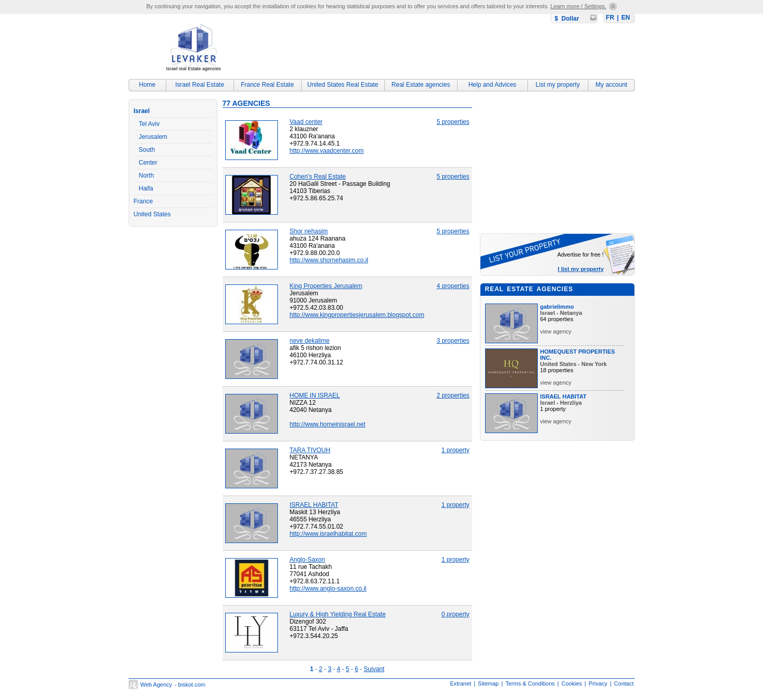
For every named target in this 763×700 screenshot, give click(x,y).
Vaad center (306, 122)
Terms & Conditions (530, 683)
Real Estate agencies (421, 85)
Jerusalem (153, 137)
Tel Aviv (149, 124)
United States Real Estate (343, 85)
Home (147, 85)
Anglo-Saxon (308, 560)
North (146, 176)
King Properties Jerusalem (326, 286)
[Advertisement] (447, 49)
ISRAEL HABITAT (314, 505)
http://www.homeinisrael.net (328, 424)
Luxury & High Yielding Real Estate (338, 614)
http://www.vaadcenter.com (327, 151)
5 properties (453, 122)
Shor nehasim (309, 231)
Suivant (374, 669)
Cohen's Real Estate (318, 177)
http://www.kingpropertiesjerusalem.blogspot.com (357, 315)
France (143, 201)
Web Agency (157, 685)
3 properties (453, 341)
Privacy (598, 683)
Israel (142, 111)
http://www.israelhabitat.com (328, 534)
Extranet (461, 683)
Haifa (146, 188)
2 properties (453, 395)
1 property (455, 450)
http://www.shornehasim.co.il (329, 260)
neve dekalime (310, 341)
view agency (556, 331)
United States (152, 214)
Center (148, 163)
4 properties (453, 286)
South (147, 150)
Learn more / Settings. (579, 6)
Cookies (572, 683)
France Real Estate (267, 85)
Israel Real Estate (200, 85)
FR (610, 18)
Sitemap (488, 683)
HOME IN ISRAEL (315, 395)
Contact (624, 683)
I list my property (581, 269)
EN (626, 18)
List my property (558, 85)
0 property (455, 614)
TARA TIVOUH (310, 450)
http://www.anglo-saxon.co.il (328, 588)
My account (611, 85)
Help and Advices (493, 85)
